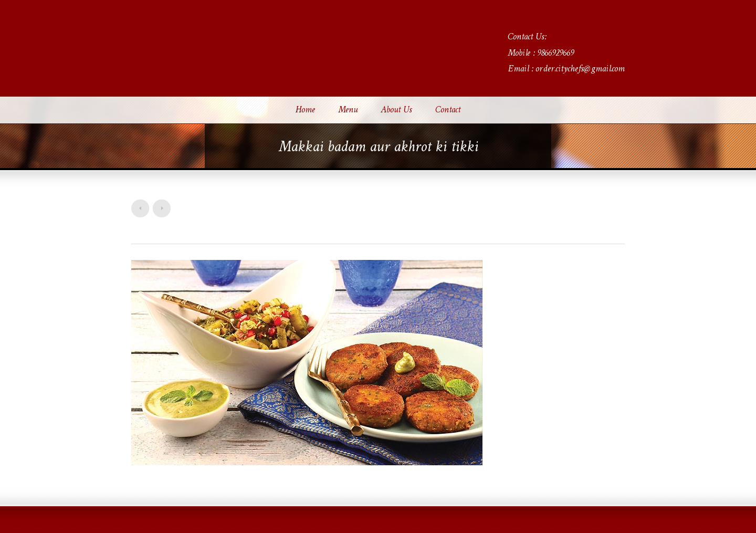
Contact (448, 110)
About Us (396, 110)
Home (305, 110)
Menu (348, 110)
